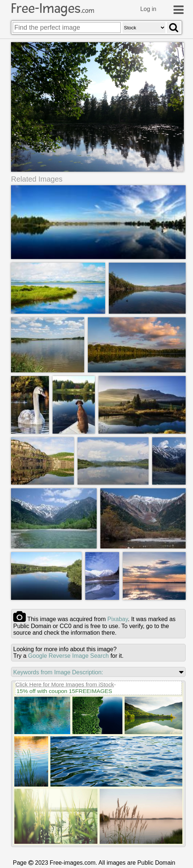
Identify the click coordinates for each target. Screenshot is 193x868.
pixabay (118, 618)
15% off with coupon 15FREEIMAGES (64, 690)
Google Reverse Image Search (68, 655)
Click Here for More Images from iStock (65, 684)
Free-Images (53, 8)
